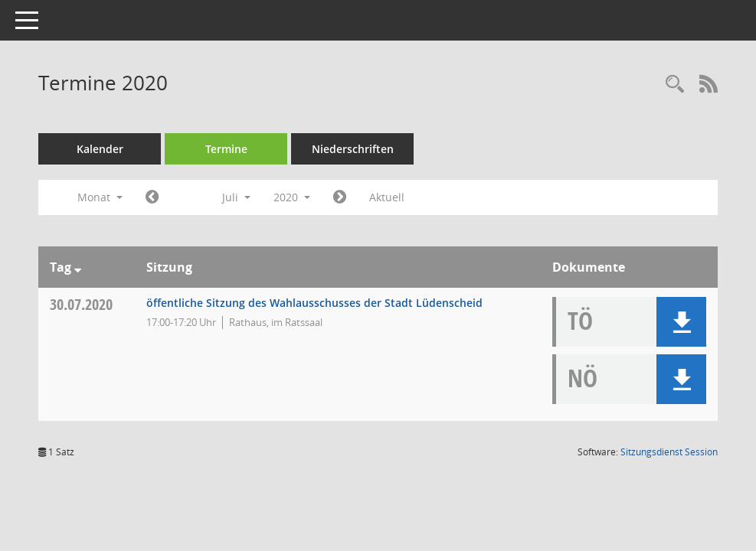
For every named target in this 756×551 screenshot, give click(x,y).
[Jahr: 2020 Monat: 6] (152, 197)
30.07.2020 (81, 304)
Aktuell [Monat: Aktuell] (387, 197)
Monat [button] (100, 197)
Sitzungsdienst (669, 452)
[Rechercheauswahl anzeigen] (675, 85)
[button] (681, 322)
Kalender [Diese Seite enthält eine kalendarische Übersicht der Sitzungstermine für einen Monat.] (100, 149)
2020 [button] (292, 197)
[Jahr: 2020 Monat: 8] (340, 197)
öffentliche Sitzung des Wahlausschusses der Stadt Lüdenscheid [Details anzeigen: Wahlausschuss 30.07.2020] (314, 303)
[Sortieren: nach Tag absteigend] (78, 267)
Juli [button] (236, 197)
